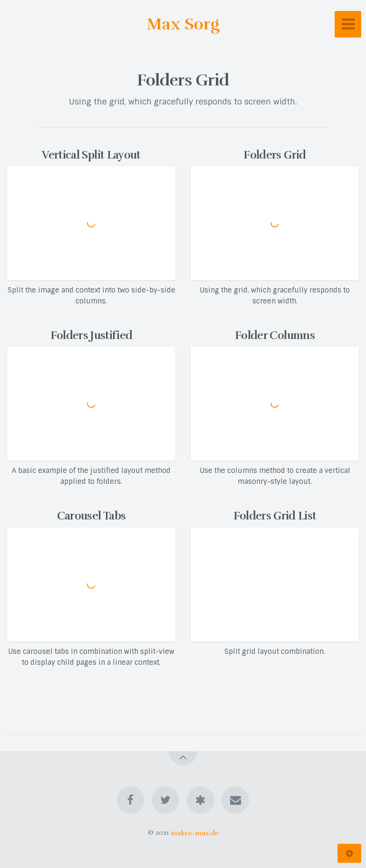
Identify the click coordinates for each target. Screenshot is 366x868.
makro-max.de (195, 832)
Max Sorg (183, 24)
